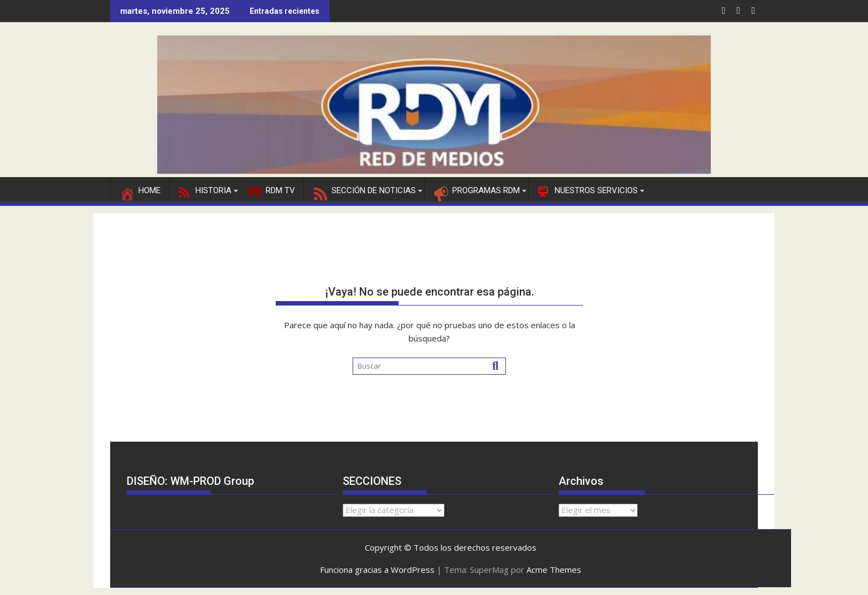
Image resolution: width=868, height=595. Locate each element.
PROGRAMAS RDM (476, 191)
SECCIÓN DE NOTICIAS (364, 191)
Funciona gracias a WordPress (377, 570)
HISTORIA (205, 191)
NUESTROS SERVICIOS (587, 191)
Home (140, 191)
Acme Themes (554, 570)
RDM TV (272, 191)
